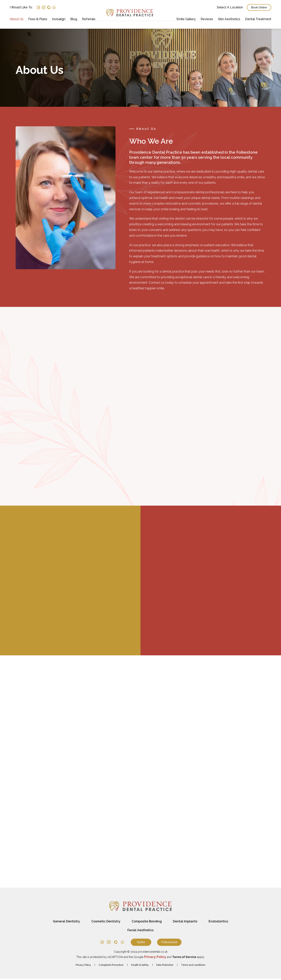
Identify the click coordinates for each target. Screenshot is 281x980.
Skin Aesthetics (229, 19)
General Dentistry (65, 923)
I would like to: (21, 7)
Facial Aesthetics (140, 931)
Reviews (207, 19)
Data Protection (165, 966)
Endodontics (219, 923)
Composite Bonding (147, 923)
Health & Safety (140, 966)
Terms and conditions (193, 966)
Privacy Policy (83, 966)
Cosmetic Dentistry (105, 923)
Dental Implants (186, 923)
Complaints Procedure (111, 966)
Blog (74, 19)
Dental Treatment (258, 19)
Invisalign (59, 19)
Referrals (89, 19)
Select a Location (230, 7)
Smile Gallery (186, 19)
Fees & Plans (38, 19)
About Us (17, 19)
